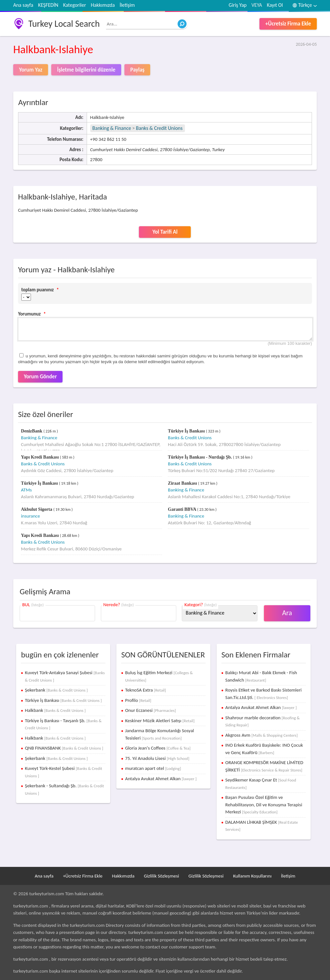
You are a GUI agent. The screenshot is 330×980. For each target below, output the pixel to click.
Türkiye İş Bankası (187, 431)
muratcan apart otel (153, 768)
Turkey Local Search (64, 24)
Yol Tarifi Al (165, 232)
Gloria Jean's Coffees (158, 748)
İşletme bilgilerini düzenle (86, 70)
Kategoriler (75, 5)
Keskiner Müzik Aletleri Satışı (160, 721)
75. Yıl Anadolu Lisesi (157, 758)
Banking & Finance (112, 128)
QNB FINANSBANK (64, 748)
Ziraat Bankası (183, 483)
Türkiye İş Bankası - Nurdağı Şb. (200, 457)
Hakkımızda (103, 5)
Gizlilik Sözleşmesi (162, 876)
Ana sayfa (23, 5)
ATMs (26, 490)
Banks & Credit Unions (159, 128)
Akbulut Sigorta (37, 509)
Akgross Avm (262, 735)
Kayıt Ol (275, 5)
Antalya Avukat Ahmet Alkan (161, 779)
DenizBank (32, 431)
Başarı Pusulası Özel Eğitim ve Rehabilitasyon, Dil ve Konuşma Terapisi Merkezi (264, 805)
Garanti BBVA (183, 509)
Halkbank (55, 710)
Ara (287, 613)
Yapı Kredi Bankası (40, 457)
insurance (30, 516)
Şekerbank (56, 690)
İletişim (127, 5)
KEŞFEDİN (48, 5)
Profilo (138, 700)
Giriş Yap (238, 5)
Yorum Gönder (40, 377)
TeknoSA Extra (146, 690)
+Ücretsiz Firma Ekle (288, 24)
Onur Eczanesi (150, 710)
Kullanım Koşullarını (252, 876)
